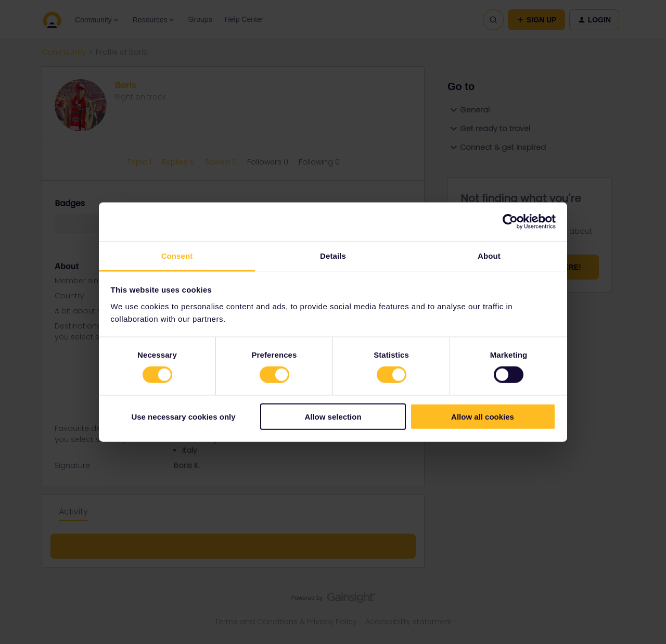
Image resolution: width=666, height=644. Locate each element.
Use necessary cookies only (183, 416)
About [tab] (489, 255)
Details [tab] (333, 255)
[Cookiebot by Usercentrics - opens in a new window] (510, 222)
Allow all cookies (483, 416)
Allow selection (333, 416)
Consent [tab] (177, 255)
